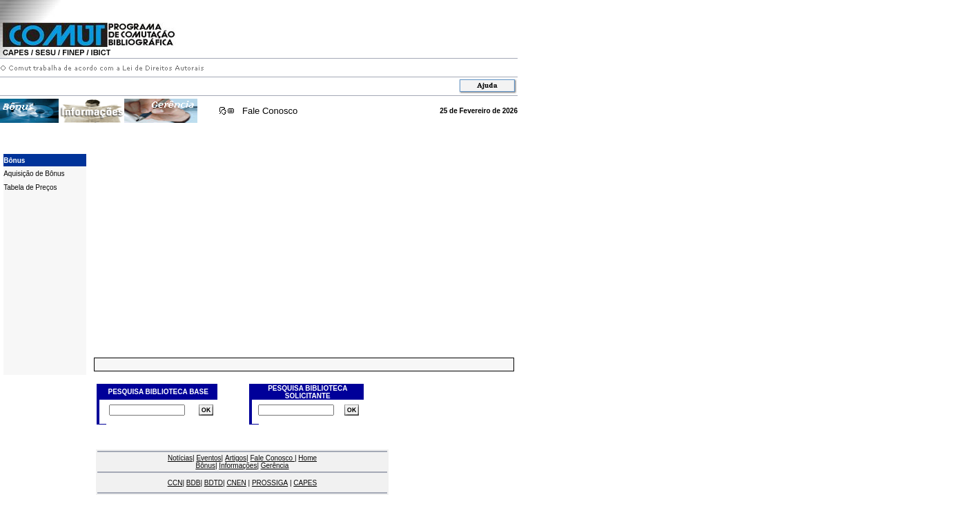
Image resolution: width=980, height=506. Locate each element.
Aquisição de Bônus (34, 174)
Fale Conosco (270, 111)
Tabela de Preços (30, 187)
